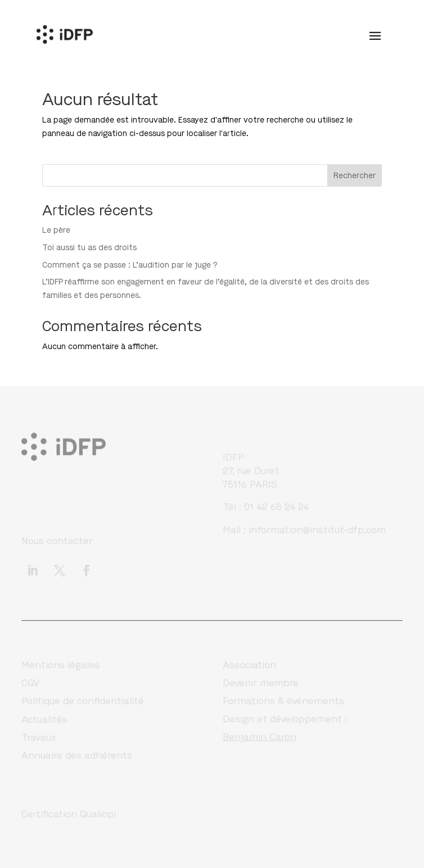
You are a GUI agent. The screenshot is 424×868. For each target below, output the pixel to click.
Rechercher (355, 176)
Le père (56, 230)
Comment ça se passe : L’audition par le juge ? (130, 265)
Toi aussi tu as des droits (89, 248)
